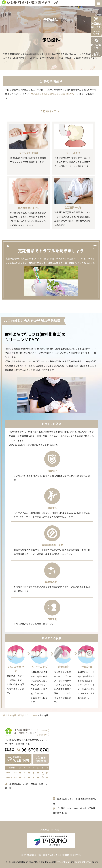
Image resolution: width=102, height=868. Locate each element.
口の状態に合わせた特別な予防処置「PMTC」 (53, 94)
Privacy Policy (63, 862)
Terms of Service (83, 862)
